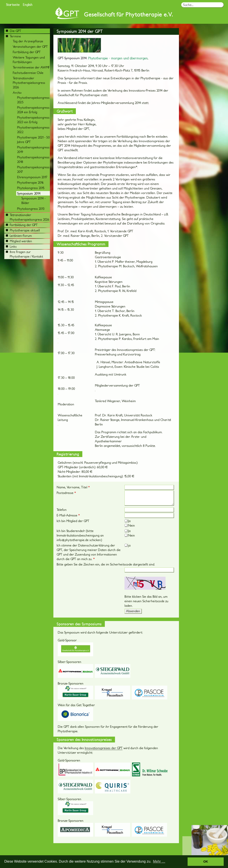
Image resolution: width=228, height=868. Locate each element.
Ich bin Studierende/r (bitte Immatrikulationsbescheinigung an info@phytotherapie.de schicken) (80, 535)
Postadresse (66, 493)
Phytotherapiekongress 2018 (33, 159)
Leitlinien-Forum (19, 236)
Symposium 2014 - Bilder (33, 201)
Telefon (62, 510)
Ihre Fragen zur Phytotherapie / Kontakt (24, 254)
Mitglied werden (19, 241)
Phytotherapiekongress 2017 (33, 169)
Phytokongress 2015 (31, 188)
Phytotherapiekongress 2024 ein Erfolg (33, 110)
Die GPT (14, 31)
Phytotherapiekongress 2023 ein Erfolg (33, 120)
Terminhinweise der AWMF (31, 67)
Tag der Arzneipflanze (28, 41)
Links (11, 246)
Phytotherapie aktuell (23, 230)
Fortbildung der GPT (27, 52)
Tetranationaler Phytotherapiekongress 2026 (29, 83)
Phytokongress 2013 (31, 209)
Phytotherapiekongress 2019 (33, 150)
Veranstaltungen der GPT (30, 47)
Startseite (13, 4)
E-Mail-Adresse (68, 515)
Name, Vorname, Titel (73, 487)
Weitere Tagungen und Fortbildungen (29, 60)
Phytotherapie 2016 (30, 182)
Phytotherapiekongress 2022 (33, 130)
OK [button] (206, 862)
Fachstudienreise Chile (28, 73)
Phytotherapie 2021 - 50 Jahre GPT (33, 140)
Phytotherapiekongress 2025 (33, 100)
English (28, 4)
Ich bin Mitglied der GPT (73, 521)
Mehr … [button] (159, 861)
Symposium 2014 (29, 193)
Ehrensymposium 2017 (32, 177)
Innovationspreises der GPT (104, 748)
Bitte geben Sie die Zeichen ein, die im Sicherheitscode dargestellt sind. (106, 564)
